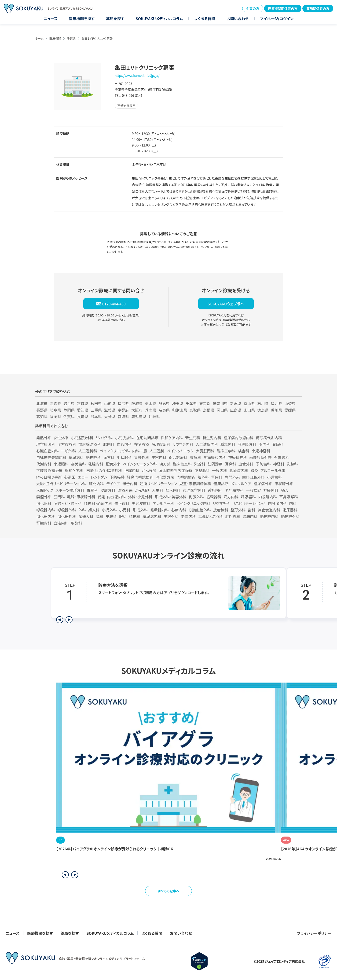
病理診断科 (161, 444)
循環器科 (214, 497)
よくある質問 (205, 19)
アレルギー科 (163, 503)
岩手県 (69, 403)
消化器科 (44, 503)
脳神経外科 (290, 516)
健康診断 (221, 484)
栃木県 (150, 403)
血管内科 (124, 444)
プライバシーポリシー (314, 933)
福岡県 (55, 417)
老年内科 (188, 516)
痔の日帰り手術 (49, 477)
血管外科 (246, 464)
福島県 (123, 403)
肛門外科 (233, 516)
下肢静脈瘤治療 (49, 470)
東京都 (205, 403)
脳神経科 (93, 457)
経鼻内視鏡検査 (140, 477)
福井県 (276, 403)
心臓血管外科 (200, 510)
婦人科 (94, 510)
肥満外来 (113, 464)
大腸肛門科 (205, 451)
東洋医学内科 (194, 490)
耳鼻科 (231, 464)
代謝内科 (44, 464)
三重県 (96, 410)
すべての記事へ (169, 891)
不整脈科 (202, 470)
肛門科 (59, 497)
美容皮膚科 (141, 503)
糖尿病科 (76, 457)
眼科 (123, 516)
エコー (83, 477)
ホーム (39, 38)
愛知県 (83, 410)
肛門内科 (96, 484)
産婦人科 (86, 516)
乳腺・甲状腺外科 (81, 497)
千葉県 (71, 38)
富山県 (249, 403)
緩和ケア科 (74, 470)
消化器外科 (67, 516)
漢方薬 (165, 464)
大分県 (110, 417)
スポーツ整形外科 (70, 490)
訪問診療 (215, 464)
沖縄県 (154, 417)
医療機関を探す (82, 19)
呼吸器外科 (67, 510)
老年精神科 (234, 490)
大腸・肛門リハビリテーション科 (61, 484)
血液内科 (61, 523)
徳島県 (263, 410)
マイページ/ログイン (277, 19)
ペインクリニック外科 (140, 464)
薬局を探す (115, 19)
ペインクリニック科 (115, 451)
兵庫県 (150, 410)
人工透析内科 (207, 444)
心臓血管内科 (48, 451)
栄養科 (200, 464)
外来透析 (282, 457)
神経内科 (271, 490)
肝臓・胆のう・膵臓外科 (104, 470)
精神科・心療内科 (98, 503)
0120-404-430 (114, 304)
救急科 (195, 457)
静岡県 (69, 410)
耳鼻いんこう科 (211, 516)
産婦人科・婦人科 (68, 503)
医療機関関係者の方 (283, 8)
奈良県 (164, 410)
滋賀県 (110, 410)
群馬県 (164, 403)
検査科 (244, 451)
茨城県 (137, 403)
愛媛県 (290, 410)
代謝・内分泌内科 (112, 497)
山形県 (110, 403)
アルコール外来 (273, 470)
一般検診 (253, 490)
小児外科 (109, 510)
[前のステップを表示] (60, 620)
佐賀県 (69, 417)
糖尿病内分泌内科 (238, 438)
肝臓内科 (132, 470)
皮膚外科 (108, 490)
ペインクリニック (180, 451)
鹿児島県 (139, 417)
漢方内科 (231, 497)
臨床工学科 (226, 451)
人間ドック (45, 490)
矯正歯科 (122, 503)
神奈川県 (220, 403)
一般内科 (220, 470)
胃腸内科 (250, 516)
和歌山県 (179, 410)
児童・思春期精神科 (195, 484)
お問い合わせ (238, 19)
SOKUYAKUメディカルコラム (159, 19)
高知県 (42, 417)
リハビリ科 (104, 438)
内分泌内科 (277, 503)
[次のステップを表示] (69, 620)
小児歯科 (275, 477)
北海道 (42, 403)
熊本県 (96, 417)
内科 (293, 503)
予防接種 (117, 477)
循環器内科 (159, 510)
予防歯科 (263, 464)
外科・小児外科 (140, 497)
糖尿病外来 (263, 484)
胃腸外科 (142, 457)
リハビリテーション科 (249, 503)
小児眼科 (61, 464)
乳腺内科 (96, 464)
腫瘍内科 (228, 444)
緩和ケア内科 (172, 438)
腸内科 (109, 444)
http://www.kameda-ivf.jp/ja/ (137, 75)
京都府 (123, 410)
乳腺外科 (196, 497)
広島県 (236, 410)
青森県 (55, 403)
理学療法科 (46, 444)
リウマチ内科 (183, 444)
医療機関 (55, 38)
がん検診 (149, 470)
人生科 (158, 490)
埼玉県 (178, 403)
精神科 (135, 516)
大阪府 (137, 410)
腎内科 (217, 477)
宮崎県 (123, 417)
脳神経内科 (269, 516)
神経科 (279, 464)
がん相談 (142, 490)
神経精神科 (238, 457)
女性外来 (61, 438)
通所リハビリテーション (158, 484)
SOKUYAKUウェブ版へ (226, 304)
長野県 (42, 410)
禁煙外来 (44, 497)
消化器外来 (165, 477)
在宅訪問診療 (147, 438)
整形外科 (238, 510)
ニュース (50, 19)
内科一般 (140, 451)
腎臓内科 (44, 523)
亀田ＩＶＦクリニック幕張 (97, 38)
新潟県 (236, 403)
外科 (82, 510)
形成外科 (140, 510)
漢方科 (109, 457)
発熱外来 (44, 438)
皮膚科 (111, 516)
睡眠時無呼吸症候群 (176, 470)
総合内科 (130, 484)
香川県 (276, 410)
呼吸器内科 (46, 510)
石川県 (263, 403)
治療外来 (125, 490)
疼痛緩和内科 (215, 457)
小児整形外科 (82, 438)
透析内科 (215, 490)
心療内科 (179, 510)
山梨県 (290, 403)
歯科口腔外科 (253, 477)
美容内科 (159, 457)
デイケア (113, 484)
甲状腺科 (124, 457)
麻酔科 (77, 523)
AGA (284, 490)
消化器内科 (46, 516)
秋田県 (96, 403)
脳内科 (264, 444)
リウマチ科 (221, 503)
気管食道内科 (269, 510)
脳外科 (203, 477)
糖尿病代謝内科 (269, 438)
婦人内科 (173, 490)
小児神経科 (261, 451)
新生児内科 (212, 438)
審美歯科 (78, 464)
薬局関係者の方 (318, 8)
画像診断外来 (260, 457)
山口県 (249, 410)
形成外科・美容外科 (171, 497)
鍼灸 (254, 470)
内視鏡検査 (186, 477)
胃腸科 (92, 490)
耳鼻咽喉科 (289, 497)
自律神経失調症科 (51, 457)
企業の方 (253, 8)
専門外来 (232, 477)
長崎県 (83, 417)
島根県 (209, 410)
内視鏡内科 (267, 497)
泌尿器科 (290, 510)
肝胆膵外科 (247, 444)
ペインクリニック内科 (194, 503)
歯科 (252, 510)
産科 (99, 516)
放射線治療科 (90, 444)
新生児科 (193, 438)
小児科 (125, 510)
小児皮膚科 (124, 438)
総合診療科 (178, 457)
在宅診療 (142, 444)
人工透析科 (88, 451)
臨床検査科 (182, 464)
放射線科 (221, 510)
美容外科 (171, 516)
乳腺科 (292, 464)
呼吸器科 (248, 497)
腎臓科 (278, 444)
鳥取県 (195, 410)
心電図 (70, 477)
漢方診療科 (67, 444)
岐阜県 (55, 410)
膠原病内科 (239, 470)
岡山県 (222, 410)
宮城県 (83, 403)
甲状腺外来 (284, 484)
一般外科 (69, 451)
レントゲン (99, 477)
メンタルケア (241, 484)
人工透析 (157, 451)
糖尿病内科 (152, 516)
